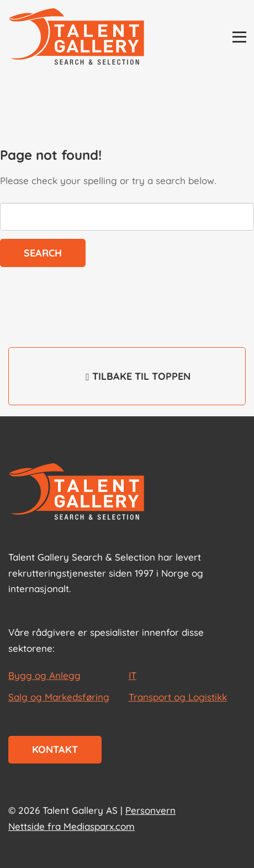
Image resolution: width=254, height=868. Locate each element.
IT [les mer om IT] (133, 675)
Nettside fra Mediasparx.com (72, 826)
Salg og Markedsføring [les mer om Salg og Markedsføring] (59, 697)
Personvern (150, 810)
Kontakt (55, 749)
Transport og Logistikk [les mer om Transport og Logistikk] (178, 697)
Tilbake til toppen (127, 384)
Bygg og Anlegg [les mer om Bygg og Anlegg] (44, 675)
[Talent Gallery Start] (76, 38)
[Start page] (76, 493)
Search (43, 253)
